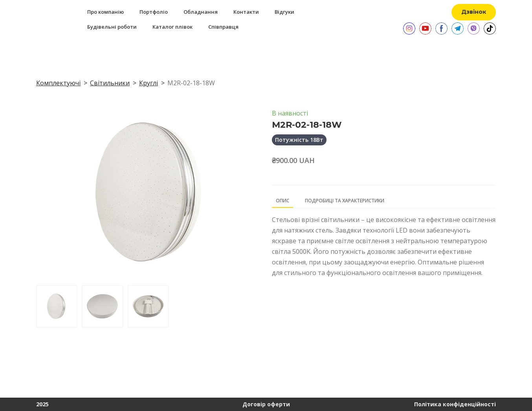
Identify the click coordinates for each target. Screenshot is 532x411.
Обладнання (201, 12)
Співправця (223, 27)
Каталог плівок (172, 27)
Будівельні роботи (112, 27)
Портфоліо (154, 12)
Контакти (246, 12)
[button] (474, 12)
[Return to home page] (45, 19)
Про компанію (105, 12)
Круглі (149, 83)
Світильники (110, 83)
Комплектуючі (58, 83)
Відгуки (284, 12)
